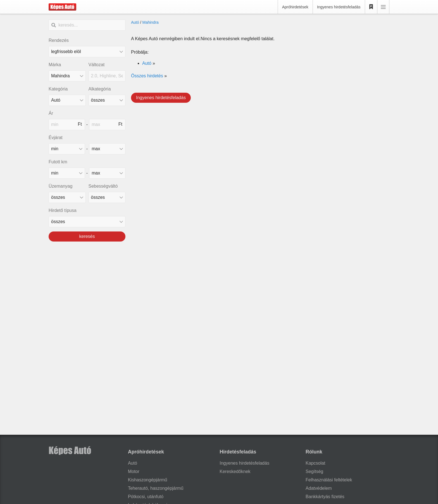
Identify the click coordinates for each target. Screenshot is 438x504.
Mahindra (150, 22)
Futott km (58, 162)
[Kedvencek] (371, 7)
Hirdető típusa (63, 210)
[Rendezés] (87, 52)
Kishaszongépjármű (148, 480)
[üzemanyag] (67, 197)
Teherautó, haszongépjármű (156, 488)
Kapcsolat (315, 463)
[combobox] (67, 76)
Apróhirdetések (295, 7)
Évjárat (56, 138)
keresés (87, 236)
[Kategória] (67, 100)
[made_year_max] (107, 149)
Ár (51, 113)
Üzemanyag (60, 186)
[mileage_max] (107, 173)
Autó (135, 22)
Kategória (58, 89)
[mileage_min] (67, 173)
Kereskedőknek (235, 471)
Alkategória (100, 89)
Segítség (314, 471)
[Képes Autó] (62, 7)
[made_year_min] (67, 149)
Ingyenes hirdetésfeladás (339, 7)
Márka (55, 65)
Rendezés (59, 40)
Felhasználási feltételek (329, 480)
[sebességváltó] (107, 197)
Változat (97, 65)
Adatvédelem (319, 488)
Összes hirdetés (147, 76)
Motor (134, 471)
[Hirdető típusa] (87, 222)
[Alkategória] (107, 100)
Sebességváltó (103, 186)
